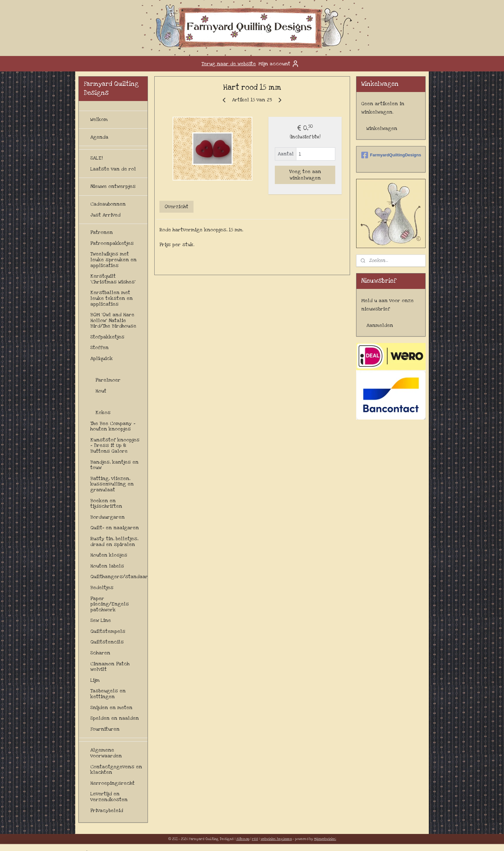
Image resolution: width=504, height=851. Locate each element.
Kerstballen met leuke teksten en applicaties (112, 298)
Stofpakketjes (107, 337)
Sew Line (101, 620)
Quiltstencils (107, 642)
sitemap (243, 839)
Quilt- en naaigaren (115, 528)
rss (255, 839)
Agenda (99, 137)
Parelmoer (108, 380)
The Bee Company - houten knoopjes (113, 426)
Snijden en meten (111, 708)
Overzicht (176, 207)
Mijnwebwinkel (325, 839)
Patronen (102, 232)
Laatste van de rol (113, 169)
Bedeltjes (102, 587)
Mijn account (279, 64)
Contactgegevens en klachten (116, 770)
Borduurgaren (108, 517)
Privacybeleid (107, 810)
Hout (101, 391)
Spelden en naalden (115, 718)
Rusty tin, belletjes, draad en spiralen (114, 541)
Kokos (103, 412)
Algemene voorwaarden (106, 753)
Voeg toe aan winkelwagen (305, 175)
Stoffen (99, 347)
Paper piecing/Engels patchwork (110, 604)
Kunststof (108, 402)
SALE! (97, 158)
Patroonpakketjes (112, 243)
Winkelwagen (382, 128)
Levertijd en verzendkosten (109, 797)
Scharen (100, 653)
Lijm (95, 680)
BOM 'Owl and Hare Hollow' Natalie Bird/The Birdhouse (113, 320)
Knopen (99, 369)
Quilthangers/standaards (119, 577)
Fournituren (105, 729)
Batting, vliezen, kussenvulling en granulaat (112, 484)
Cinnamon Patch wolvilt (110, 667)
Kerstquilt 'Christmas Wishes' (113, 279)
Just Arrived (105, 215)
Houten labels (107, 566)
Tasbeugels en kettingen (108, 694)
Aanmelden (380, 325)
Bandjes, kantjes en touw (114, 465)
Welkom (99, 119)
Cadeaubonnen (108, 204)
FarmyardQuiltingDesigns (391, 155)
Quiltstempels (108, 631)
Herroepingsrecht (113, 783)
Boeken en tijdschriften (106, 504)
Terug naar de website (229, 64)
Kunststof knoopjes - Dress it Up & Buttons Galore (115, 445)
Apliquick (102, 358)
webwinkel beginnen (276, 839)
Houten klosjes (109, 555)
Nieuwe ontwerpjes (113, 186)
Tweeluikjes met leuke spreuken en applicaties (113, 259)
